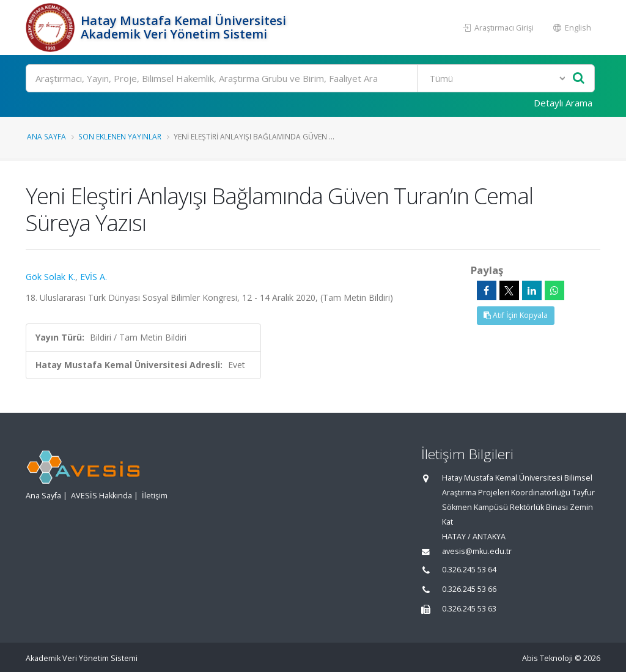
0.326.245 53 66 (469, 589)
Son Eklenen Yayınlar (120, 136)
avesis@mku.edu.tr (477, 551)
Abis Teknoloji (547, 658)
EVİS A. (94, 277)
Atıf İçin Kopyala (516, 315)
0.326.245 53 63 (469, 609)
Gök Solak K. (50, 277)
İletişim (155, 496)
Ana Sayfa (46, 136)
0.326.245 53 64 (469, 570)
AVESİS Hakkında (101, 496)
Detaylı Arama (563, 103)
